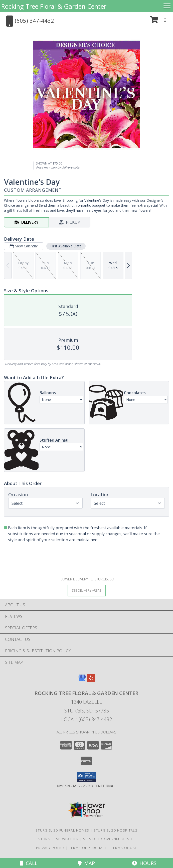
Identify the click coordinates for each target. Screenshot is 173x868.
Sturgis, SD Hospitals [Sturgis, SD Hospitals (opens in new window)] (116, 830)
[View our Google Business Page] (82, 680)
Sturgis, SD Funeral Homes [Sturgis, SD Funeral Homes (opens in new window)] (62, 830)
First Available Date (66, 246)
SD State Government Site (109, 839)
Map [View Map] (86, 863)
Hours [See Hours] (144, 863)
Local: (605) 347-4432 (87, 719)
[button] (158, 21)
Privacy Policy (50, 848)
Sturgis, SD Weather (59, 839)
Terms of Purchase (88, 848)
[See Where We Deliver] (87, 590)
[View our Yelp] (91, 680)
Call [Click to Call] (29, 863)
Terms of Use (124, 848)
